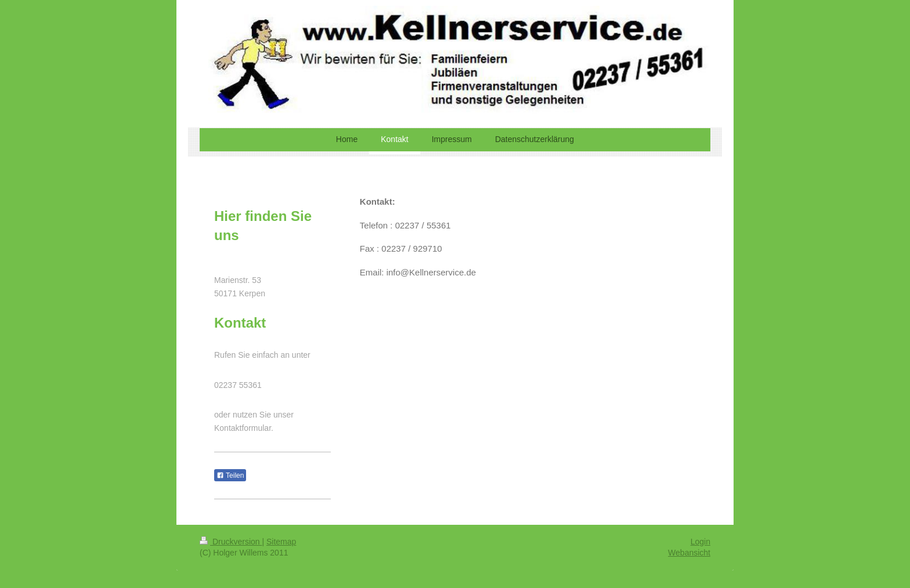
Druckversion (231, 542)
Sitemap (281, 542)
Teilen (230, 476)
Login (700, 542)
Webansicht (689, 553)
